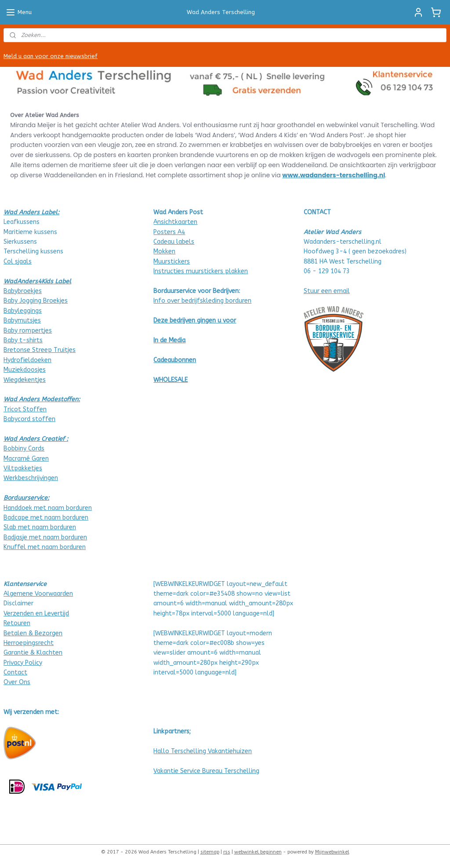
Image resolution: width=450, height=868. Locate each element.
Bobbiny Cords (24, 449)
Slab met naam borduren (40, 527)
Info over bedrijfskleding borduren (202, 301)
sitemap (210, 852)
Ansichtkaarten (175, 222)
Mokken (164, 251)
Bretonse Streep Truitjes (40, 350)
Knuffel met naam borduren (45, 547)
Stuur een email (327, 291)
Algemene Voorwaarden (38, 594)
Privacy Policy (23, 663)
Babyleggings (23, 311)
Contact (15, 672)
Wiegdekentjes (25, 380)
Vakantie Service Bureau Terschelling (206, 771)
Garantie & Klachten (33, 653)
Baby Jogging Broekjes (36, 301)
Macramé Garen (26, 459)
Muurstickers (172, 262)
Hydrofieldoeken (27, 360)
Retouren (17, 623)
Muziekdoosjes (25, 370)
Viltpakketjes (23, 468)
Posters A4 (169, 232)
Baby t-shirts (23, 340)
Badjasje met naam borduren (45, 537)
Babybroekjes (23, 291)
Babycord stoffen (29, 419)
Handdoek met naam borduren (48, 508)
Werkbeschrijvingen (31, 478)
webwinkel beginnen (258, 852)
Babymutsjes (22, 320)
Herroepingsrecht (29, 643)
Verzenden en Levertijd (36, 613)
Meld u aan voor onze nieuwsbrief (51, 56)
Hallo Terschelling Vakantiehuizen (203, 751)
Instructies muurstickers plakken (201, 271)
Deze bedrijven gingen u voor (195, 320)
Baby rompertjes (28, 331)
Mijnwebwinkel (332, 852)
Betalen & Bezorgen (33, 633)
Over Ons (17, 682)
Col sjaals (18, 262)
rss (227, 852)
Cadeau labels (174, 242)
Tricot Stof (20, 409)
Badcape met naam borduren (46, 518)
